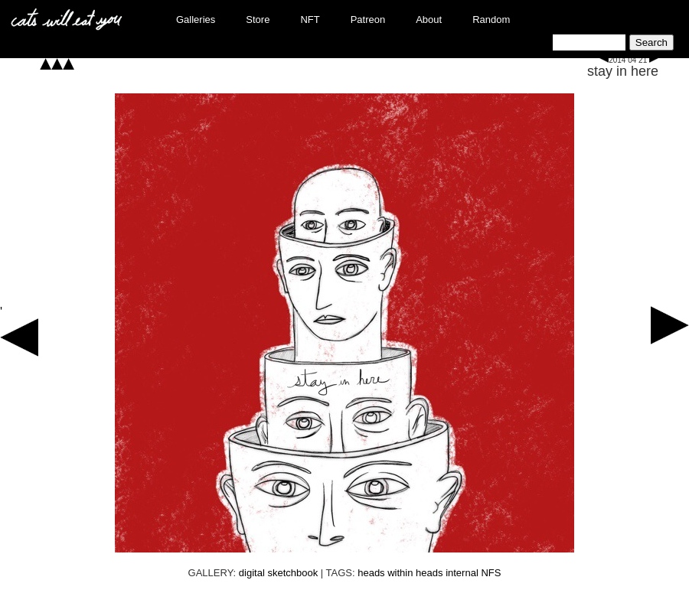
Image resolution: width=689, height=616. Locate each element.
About (429, 20)
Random (491, 20)
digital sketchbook (278, 573)
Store (258, 20)
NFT (310, 20)
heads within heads (400, 573)
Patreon (368, 20)
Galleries (196, 20)
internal (462, 573)
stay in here (623, 71)
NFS (491, 573)
